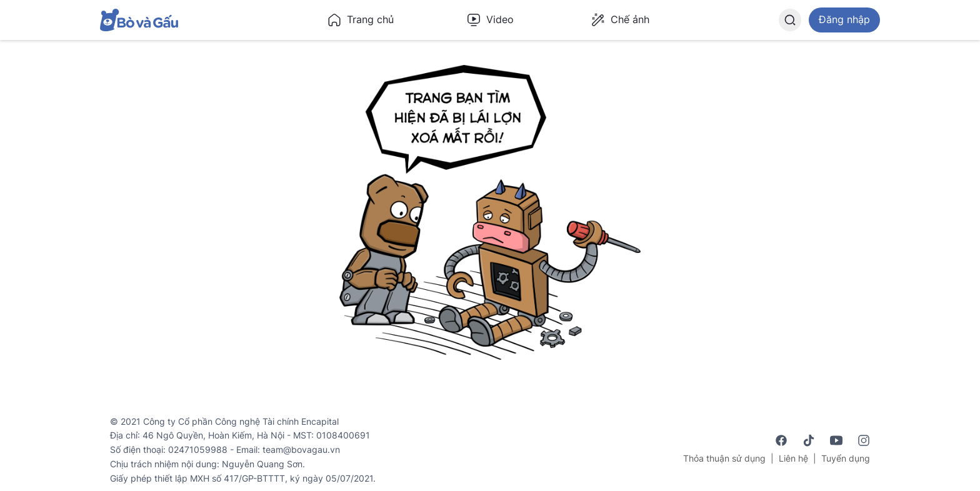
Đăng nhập (844, 19)
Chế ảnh (620, 20)
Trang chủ (360, 20)
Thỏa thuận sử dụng (724, 458)
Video (490, 20)
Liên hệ (793, 458)
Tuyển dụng (846, 458)
